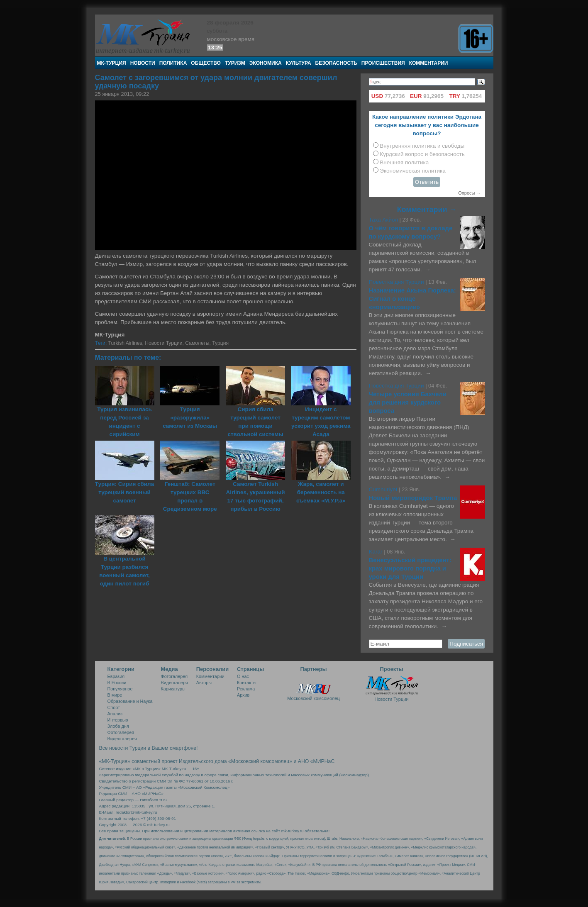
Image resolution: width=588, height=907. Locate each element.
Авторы (204, 683)
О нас (243, 676)
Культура (299, 63)
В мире (115, 695)
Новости (143, 63)
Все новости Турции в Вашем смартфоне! (149, 748)
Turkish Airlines (125, 343)
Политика (173, 63)
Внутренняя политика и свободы (422, 146)
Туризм (235, 63)
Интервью (118, 720)
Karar (377, 552)
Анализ (115, 714)
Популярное (120, 689)
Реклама (246, 689)
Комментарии (429, 63)
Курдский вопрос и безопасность (422, 154)
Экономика (266, 63)
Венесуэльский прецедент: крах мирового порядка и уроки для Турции (410, 568)
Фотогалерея (121, 732)
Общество (206, 63)
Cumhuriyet (384, 489)
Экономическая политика (413, 171)
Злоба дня (118, 726)
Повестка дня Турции (397, 282)
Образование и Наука (130, 701)
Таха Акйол (384, 220)
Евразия (116, 676)
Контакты (247, 683)
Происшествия (383, 63)
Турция (220, 343)
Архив (243, 695)
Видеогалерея (122, 739)
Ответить (427, 182)
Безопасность (336, 63)
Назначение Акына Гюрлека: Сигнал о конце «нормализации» (412, 299)
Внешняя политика (404, 162)
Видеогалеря (174, 683)
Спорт (114, 707)
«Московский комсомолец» (260, 761)
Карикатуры (173, 689)
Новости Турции (163, 343)
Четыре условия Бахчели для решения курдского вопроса (408, 402)
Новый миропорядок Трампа (413, 498)
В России (117, 683)
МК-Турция (112, 63)
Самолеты (197, 343)
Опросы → (469, 193)
